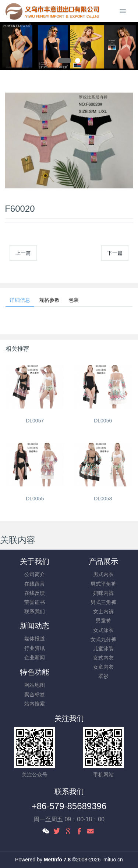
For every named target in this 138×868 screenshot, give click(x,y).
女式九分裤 (103, 639)
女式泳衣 (103, 630)
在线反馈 (35, 593)
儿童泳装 (103, 649)
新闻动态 (35, 626)
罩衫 (103, 676)
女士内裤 (103, 611)
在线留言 (35, 584)
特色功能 (35, 672)
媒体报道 (35, 639)
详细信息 (20, 300)
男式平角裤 (103, 584)
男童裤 (103, 621)
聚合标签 (35, 694)
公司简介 (35, 574)
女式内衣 (103, 658)
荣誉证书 (35, 602)
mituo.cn (113, 860)
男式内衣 (103, 574)
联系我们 (35, 611)
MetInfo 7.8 (57, 860)
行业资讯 (35, 648)
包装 (74, 300)
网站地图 (35, 685)
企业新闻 (35, 657)
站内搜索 (35, 704)
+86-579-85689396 (69, 806)
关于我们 (35, 561)
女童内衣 (103, 667)
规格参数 (49, 300)
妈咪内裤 (103, 593)
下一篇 (115, 253)
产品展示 (103, 561)
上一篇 (23, 253)
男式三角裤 (103, 602)
